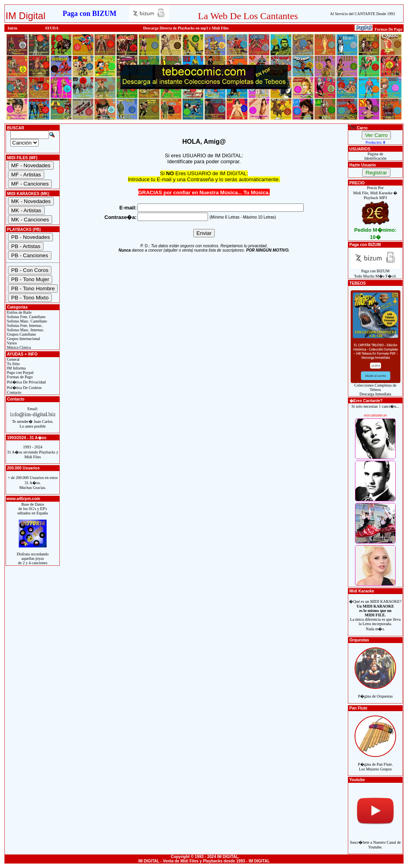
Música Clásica (19, 347)
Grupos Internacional (23, 339)
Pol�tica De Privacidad (26, 382)
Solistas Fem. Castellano (26, 317)
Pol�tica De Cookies (24, 388)
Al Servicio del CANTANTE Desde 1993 (362, 14)
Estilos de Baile (19, 312)
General (13, 359)
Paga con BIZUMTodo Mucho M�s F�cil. (376, 272)
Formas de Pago (19, 377)
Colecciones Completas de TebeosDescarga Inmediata (376, 388)
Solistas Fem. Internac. (24, 325)
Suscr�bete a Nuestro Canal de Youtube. (375, 840)
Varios (11, 343)
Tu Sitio (13, 364)
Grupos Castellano (21, 334)
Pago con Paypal (20, 372)
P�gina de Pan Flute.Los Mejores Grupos (375, 762)
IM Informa (16, 368)
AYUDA (52, 28)
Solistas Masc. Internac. (25, 330)
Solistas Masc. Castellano (26, 321)
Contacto (14, 392)
